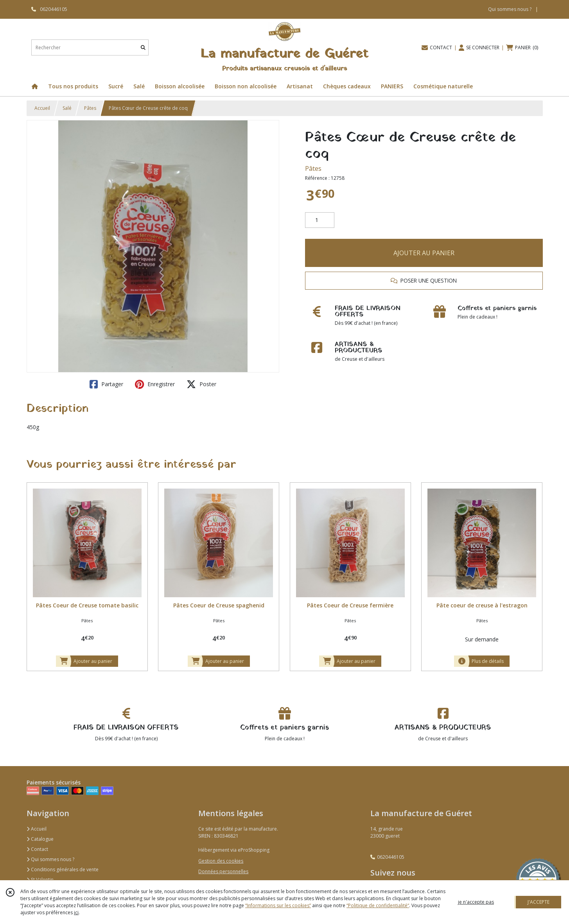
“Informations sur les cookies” (278, 905)
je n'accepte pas (476, 902)
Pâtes (90, 108)
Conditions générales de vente (63, 869)
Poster (201, 384)
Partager (106, 384)
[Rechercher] (143, 47)
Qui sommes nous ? (50, 859)
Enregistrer (155, 384)
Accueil (42, 108)
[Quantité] (320, 220)
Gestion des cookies (221, 861)
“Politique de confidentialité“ (378, 905)
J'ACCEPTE (538, 902)
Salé (67, 108)
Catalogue (40, 839)
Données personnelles (223, 871)
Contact (37, 849)
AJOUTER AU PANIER (424, 253)
